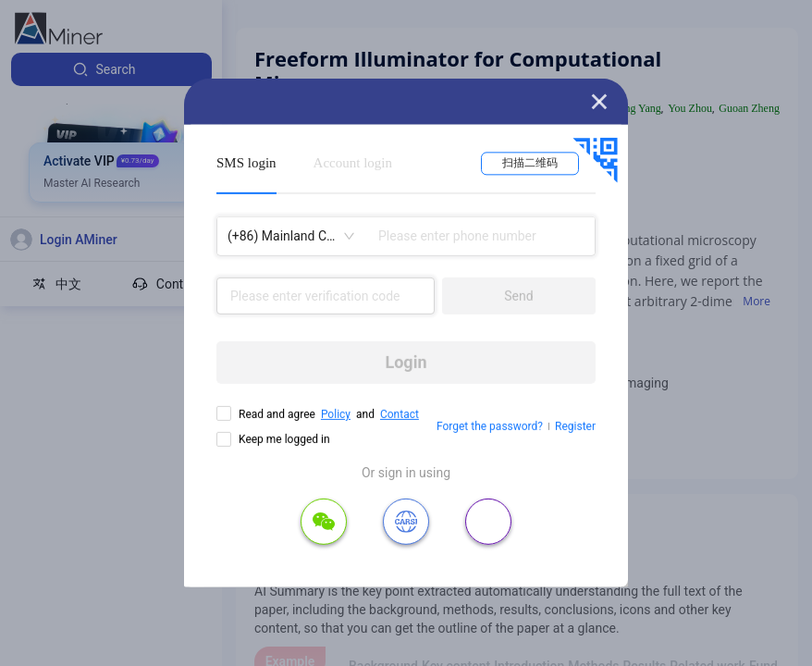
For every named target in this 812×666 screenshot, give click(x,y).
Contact (400, 414)
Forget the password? (490, 426)
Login (406, 362)
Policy (336, 414)
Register (575, 426)
